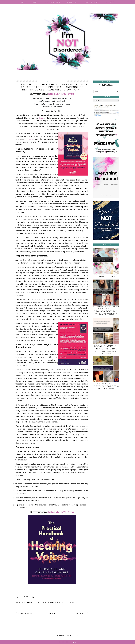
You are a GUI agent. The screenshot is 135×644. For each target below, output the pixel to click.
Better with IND (53, 2)
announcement (32, 603)
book (40, 603)
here (31, 139)
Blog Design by (68, 642)
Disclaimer (72, 2)
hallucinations (48, 603)
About (36, 2)
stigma (69, 603)
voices (74, 603)
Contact (110, 2)
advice (23, 603)
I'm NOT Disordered (71, 636)
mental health (60, 603)
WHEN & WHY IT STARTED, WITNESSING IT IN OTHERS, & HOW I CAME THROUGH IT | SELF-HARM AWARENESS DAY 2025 (106, 386)
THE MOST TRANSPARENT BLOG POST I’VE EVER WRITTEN (106, 276)
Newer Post (26, 613)
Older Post (78, 613)
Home (23, 2)
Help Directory (92, 2)
